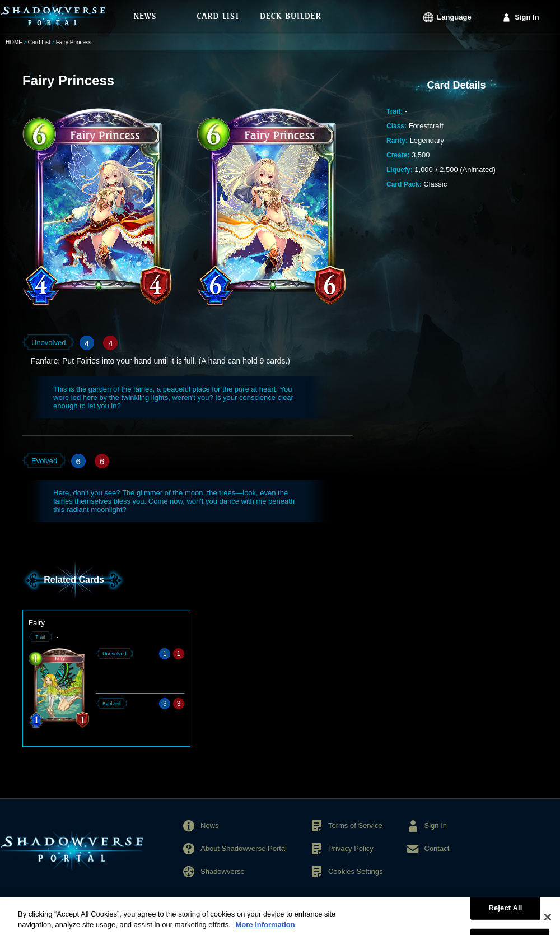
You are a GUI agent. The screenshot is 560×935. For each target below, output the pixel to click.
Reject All (505, 912)
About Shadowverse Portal (244, 848)
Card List (39, 42)
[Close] (548, 922)
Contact (437, 848)
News (210, 825)
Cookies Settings (356, 871)
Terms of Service (355, 825)
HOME (14, 42)
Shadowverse (223, 871)
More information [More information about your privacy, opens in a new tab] (265, 930)
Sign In (527, 17)
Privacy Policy (351, 848)
